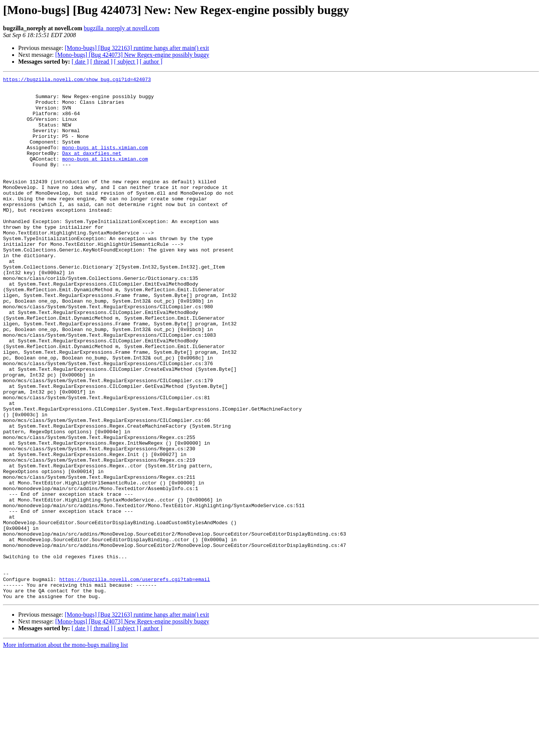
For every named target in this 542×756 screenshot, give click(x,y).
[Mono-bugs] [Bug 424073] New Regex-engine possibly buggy (132, 55)
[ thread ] (101, 62)
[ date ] (80, 62)
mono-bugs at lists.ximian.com (105, 162)
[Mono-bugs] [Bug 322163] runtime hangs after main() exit (137, 48)
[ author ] (151, 62)
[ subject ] (126, 62)
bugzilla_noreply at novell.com (122, 28)
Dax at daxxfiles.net (92, 169)
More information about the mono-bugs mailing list (66, 749)
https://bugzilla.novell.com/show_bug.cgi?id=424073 (77, 80)
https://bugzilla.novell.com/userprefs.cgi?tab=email (135, 680)
